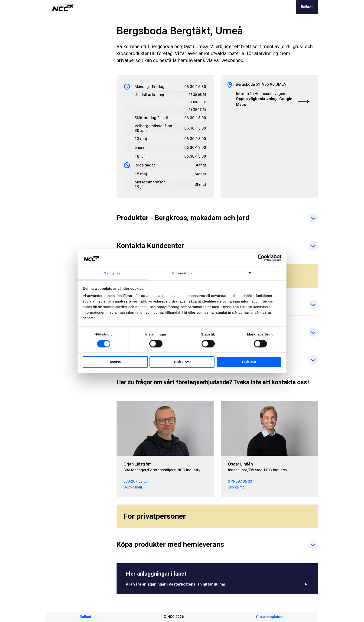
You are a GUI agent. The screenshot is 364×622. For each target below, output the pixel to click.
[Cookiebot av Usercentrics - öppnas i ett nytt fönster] (261, 258)
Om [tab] (252, 273)
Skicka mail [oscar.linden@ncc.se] (237, 487)
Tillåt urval (182, 362)
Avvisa (115, 362)
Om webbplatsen (270, 617)
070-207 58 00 (136, 481)
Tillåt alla (249, 362)
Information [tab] (182, 273)
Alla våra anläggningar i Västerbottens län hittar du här (217, 584)
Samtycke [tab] (112, 273)
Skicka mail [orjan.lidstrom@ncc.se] (133, 487)
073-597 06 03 (240, 481)
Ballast (307, 7)
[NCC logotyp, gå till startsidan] (63, 7)
